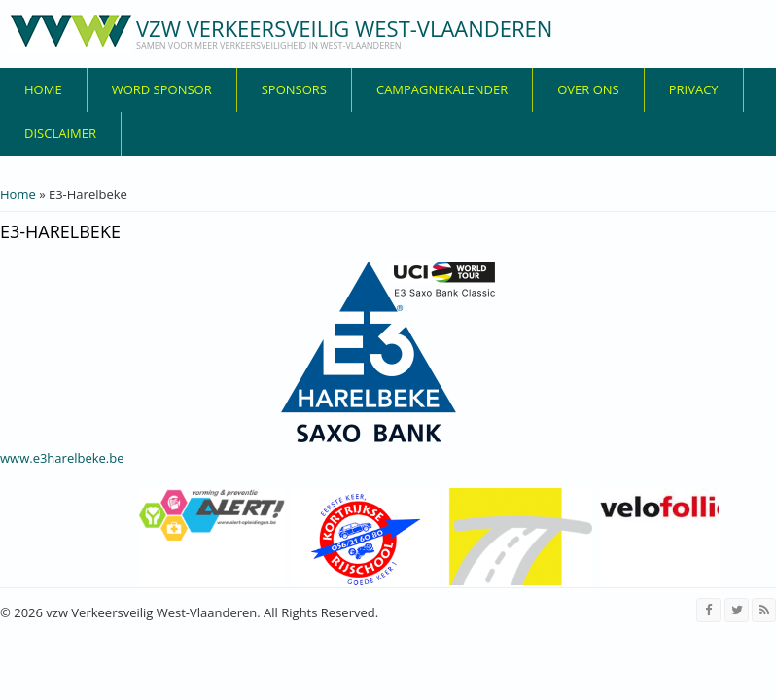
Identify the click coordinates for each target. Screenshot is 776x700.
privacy (694, 89)
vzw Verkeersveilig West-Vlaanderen (344, 28)
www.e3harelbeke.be (62, 458)
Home (43, 89)
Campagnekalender (442, 89)
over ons (588, 89)
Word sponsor (162, 89)
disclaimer (60, 133)
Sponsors (294, 89)
